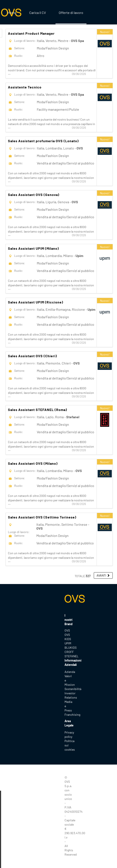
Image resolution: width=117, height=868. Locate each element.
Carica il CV (38, 13)
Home (12, 13)
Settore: (20, 48)
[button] (103, 575)
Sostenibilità (73, 689)
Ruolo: (19, 56)
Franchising (72, 715)
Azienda (70, 672)
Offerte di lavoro (71, 13)
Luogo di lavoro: (25, 41)
